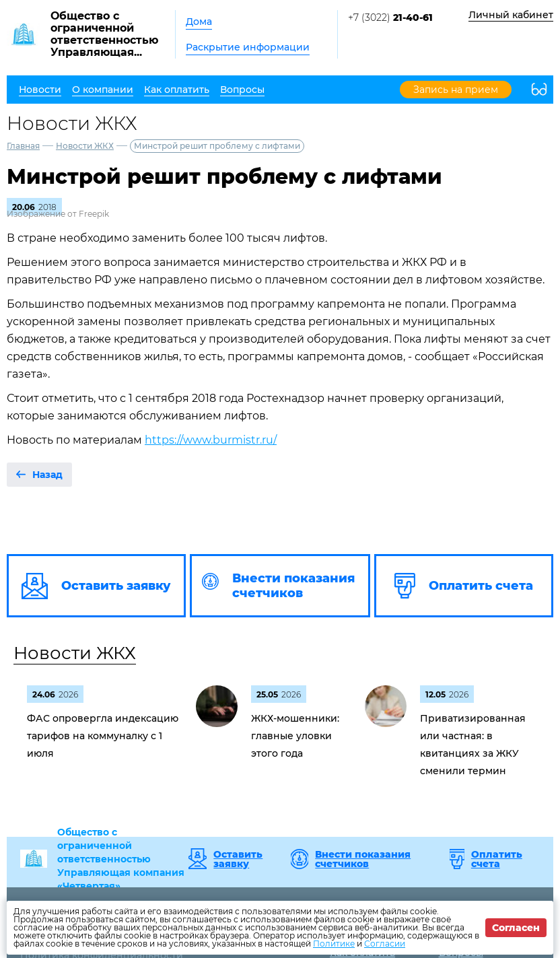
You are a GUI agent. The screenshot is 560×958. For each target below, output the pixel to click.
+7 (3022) (390, 18)
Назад (47, 475)
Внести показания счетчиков (363, 859)
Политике (334, 944)
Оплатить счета (497, 859)
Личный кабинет (511, 15)
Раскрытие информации (248, 47)
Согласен (516, 928)
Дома (199, 22)
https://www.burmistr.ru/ (211, 440)
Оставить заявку (238, 859)
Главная (23, 146)
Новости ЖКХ (85, 146)
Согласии (385, 944)
